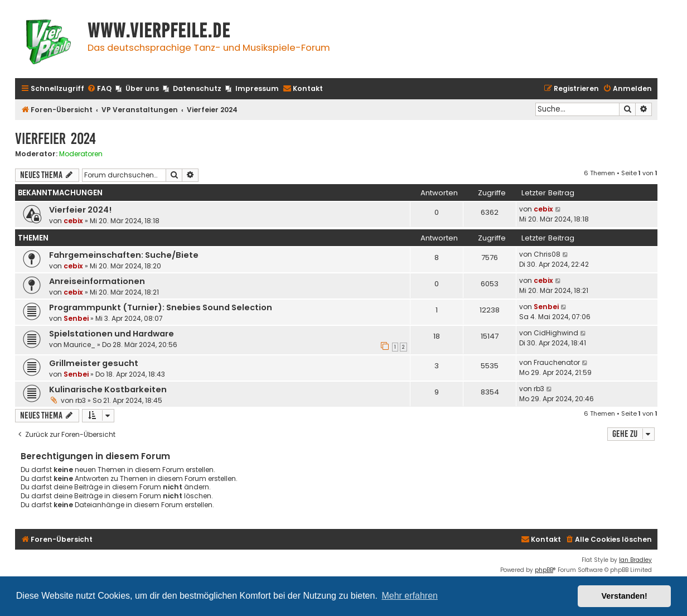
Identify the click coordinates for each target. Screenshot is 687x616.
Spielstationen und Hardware (112, 334)
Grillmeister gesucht (94, 363)
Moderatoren (81, 154)
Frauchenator (557, 362)
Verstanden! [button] (625, 596)
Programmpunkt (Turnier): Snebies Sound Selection (161, 307)
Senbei (76, 318)
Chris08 (547, 254)
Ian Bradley (635, 560)
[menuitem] (99, 89)
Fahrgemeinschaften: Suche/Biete (124, 255)
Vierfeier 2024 (55, 139)
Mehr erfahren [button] (410, 596)
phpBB (544, 570)
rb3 (81, 400)
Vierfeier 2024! (80, 210)
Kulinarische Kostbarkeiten (108, 389)
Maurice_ (79, 345)
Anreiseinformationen (97, 281)
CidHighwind (556, 333)
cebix (73, 221)
